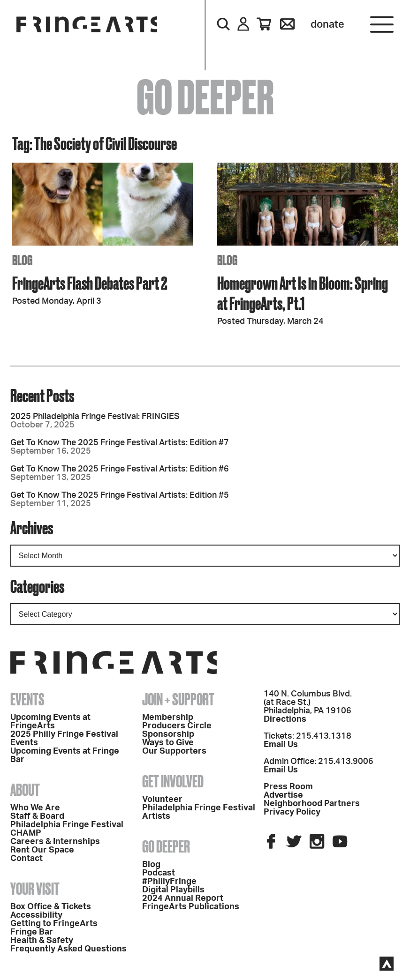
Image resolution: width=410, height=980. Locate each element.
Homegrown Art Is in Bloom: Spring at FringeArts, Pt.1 (303, 293)
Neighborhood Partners (312, 804)
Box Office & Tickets (51, 907)
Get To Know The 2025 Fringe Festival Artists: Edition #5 (120, 495)
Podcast (159, 873)
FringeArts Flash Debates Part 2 (90, 283)
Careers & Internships (55, 842)
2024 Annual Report (183, 898)
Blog (151, 865)
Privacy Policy (292, 812)
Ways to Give (168, 743)
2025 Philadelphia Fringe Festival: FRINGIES (95, 417)
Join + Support (178, 699)
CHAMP (26, 833)
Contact (27, 859)
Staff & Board (37, 816)
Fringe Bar (32, 932)
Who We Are (35, 808)
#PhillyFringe (169, 882)
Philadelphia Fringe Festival (67, 825)
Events (27, 699)
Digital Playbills (173, 890)
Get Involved (173, 781)
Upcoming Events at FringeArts (50, 722)
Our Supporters (174, 751)
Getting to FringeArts (54, 924)
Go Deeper (166, 846)
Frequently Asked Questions (68, 949)
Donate (327, 24)
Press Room (288, 787)
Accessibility (36, 915)
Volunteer (162, 800)
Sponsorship (168, 734)
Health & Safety (42, 941)
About (25, 790)
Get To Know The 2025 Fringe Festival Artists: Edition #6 (120, 469)
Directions (285, 719)
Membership (168, 718)
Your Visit (35, 889)
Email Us (281, 745)
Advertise (283, 795)
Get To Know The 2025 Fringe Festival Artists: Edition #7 (120, 443)
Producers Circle (177, 726)
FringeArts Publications (191, 907)
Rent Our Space (42, 850)
